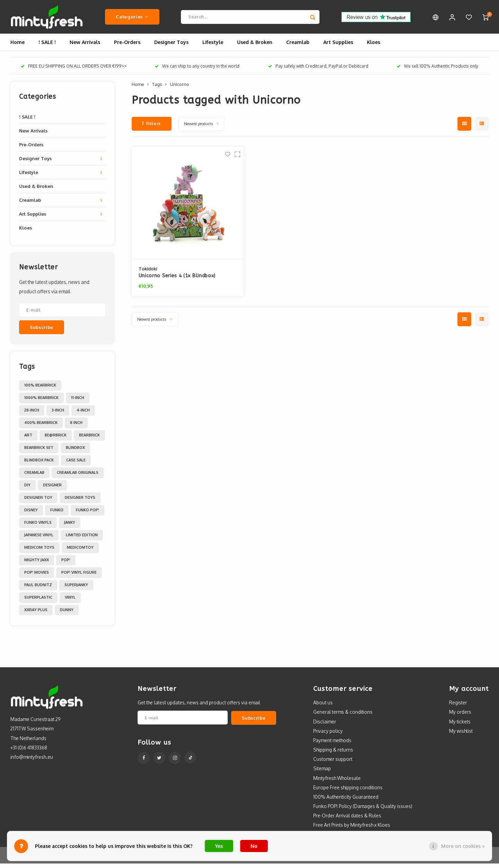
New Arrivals (85, 47)
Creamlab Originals (78, 477)
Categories (132, 19)
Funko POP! (87, 514)
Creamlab (298, 47)
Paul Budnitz (38, 589)
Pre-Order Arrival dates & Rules (347, 820)
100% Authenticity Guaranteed (346, 801)
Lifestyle (213, 47)
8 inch (76, 427)
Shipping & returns (333, 754)
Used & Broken (255, 47)
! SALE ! (47, 47)
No (254, 846)
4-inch (83, 415)
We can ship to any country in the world (197, 71)
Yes (219, 846)
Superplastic (38, 602)
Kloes (374, 47)
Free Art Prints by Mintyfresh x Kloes (352, 829)
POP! (66, 564)
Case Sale (76, 465)
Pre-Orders (127, 47)
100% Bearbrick (40, 390)
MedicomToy (80, 552)
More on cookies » (463, 846)
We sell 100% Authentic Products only (437, 71)
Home (17, 47)
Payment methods (332, 745)
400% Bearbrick (41, 427)
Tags (157, 89)
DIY (27, 489)
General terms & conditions (343, 716)
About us (323, 707)
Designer (52, 489)
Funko (57, 514)
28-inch (32, 415)
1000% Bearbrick (41, 402)
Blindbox (75, 452)
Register (458, 707)
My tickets (460, 726)
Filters (152, 128)
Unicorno (180, 89)
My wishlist (461, 735)
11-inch (78, 402)
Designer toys (80, 502)
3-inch (58, 415)
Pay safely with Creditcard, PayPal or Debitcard (318, 71)
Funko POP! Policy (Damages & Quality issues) (363, 811)
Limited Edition (82, 539)
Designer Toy (38, 502)
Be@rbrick (56, 440)
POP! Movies (37, 577)
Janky (70, 527)
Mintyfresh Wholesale (337, 782)
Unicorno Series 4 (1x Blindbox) (177, 280)
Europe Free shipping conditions (348, 792)
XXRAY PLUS (36, 614)
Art (28, 440)
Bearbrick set (39, 452)
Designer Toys (171, 47)
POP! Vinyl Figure (79, 577)
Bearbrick (89, 440)
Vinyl (70, 602)
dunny (67, 614)
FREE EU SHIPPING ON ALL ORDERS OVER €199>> (74, 71)
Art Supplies (338, 47)
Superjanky (76, 589)
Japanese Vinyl (39, 539)
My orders (460, 716)
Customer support (333, 763)
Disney (31, 514)
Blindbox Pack (39, 465)
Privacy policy (328, 735)
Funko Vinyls (38, 527)
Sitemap (322, 773)
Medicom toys (39, 552)
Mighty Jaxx (37, 564)
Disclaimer (325, 726)
